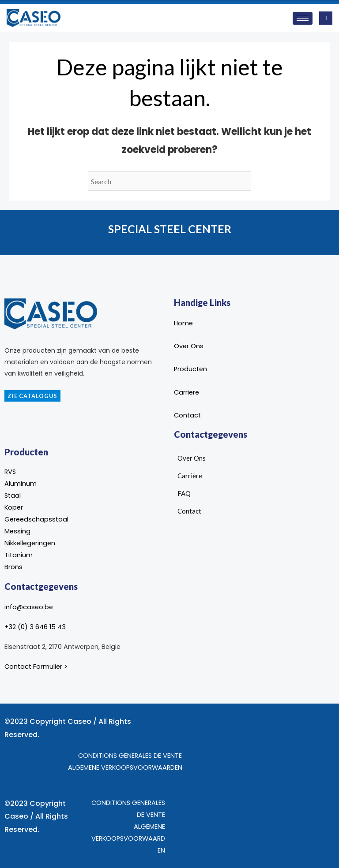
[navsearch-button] (326, 18)
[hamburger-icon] (303, 18)
